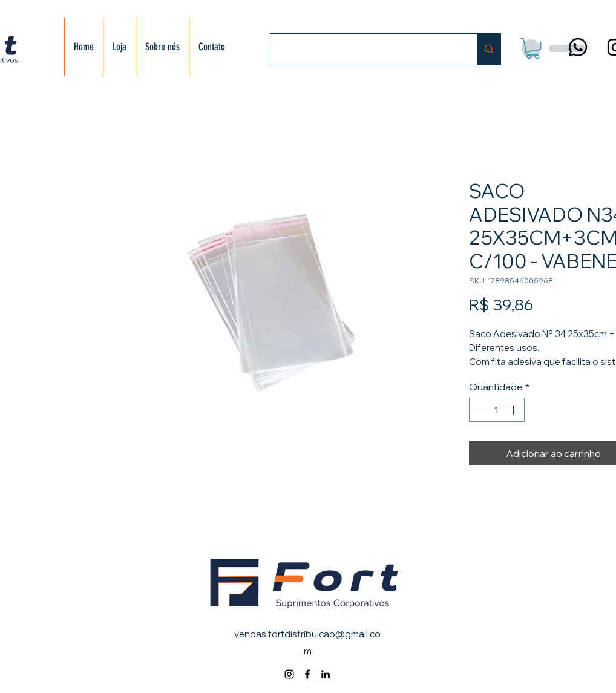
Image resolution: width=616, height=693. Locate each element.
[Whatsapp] (578, 47)
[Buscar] (365, 49)
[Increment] (514, 410)
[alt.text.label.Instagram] (289, 674)
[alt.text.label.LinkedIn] (326, 674)
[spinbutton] (497, 410)
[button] (533, 48)
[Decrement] (479, 410)
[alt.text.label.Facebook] (307, 674)
